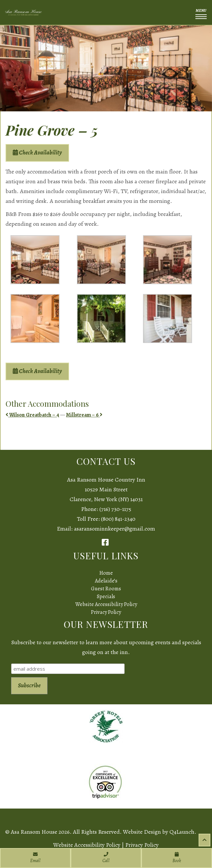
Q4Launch (182, 832)
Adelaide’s (106, 581)
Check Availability (37, 153)
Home (106, 573)
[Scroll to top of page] (204, 840)
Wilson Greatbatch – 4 (32, 415)
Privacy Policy (106, 612)
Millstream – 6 (84, 415)
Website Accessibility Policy (106, 604)
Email (35, 858)
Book (177, 858)
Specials (106, 597)
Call (106, 858)
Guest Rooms (106, 589)
